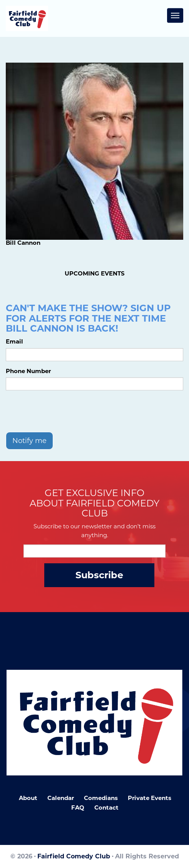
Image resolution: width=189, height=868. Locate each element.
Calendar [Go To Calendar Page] (61, 798)
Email (14, 341)
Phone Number (28, 371)
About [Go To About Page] (28, 798)
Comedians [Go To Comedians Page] (101, 798)
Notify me (29, 441)
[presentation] (64, 411)
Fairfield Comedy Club (74, 856)
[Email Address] (94, 551)
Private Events (150, 798)
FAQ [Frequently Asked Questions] (78, 807)
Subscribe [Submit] (99, 575)
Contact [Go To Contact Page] (106, 807)
